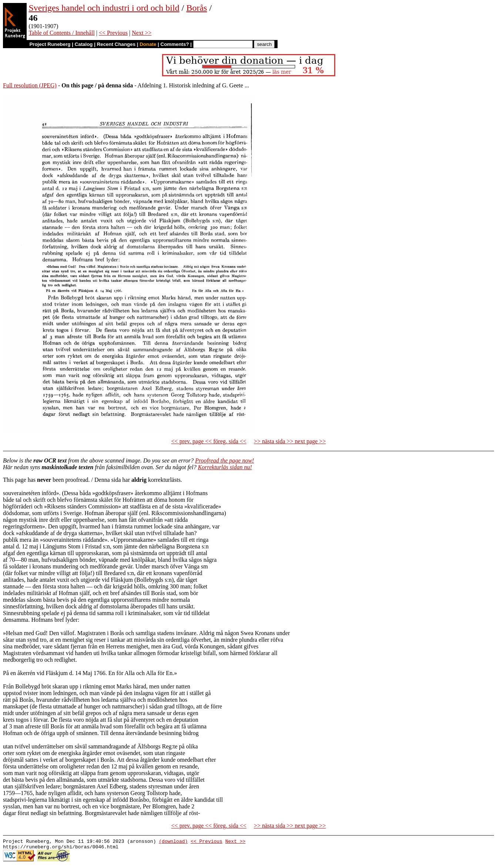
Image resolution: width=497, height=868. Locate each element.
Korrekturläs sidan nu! (225, 467)
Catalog (84, 44)
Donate (148, 44)
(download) (173, 842)
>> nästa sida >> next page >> (290, 441)
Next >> (142, 33)
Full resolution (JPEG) (30, 85)
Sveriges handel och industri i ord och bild (104, 8)
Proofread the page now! (224, 460)
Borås (197, 8)
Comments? (175, 44)
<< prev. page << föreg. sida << (209, 441)
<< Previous (113, 33)
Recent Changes (116, 44)
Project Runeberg (50, 44)
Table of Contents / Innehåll (61, 33)
